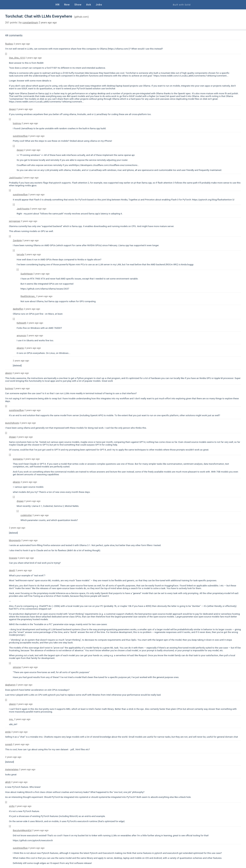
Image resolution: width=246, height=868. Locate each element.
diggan (13, 437)
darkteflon (18, 309)
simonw (17, 667)
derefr (12, 570)
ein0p (8, 732)
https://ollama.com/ (119, 49)
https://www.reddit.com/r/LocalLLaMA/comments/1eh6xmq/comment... (191, 76)
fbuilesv (9, 44)
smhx (12, 806)
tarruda (20, 254)
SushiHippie (27, 274)
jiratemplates (12, 769)
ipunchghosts (12, 423)
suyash (9, 744)
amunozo (22, 335)
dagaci (12, 109)
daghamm (10, 685)
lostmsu (17, 123)
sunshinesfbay (20, 136)
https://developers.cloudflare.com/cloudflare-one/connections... (106, 165)
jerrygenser (15, 221)
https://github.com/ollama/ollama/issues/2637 (45, 289)
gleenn (9, 373)
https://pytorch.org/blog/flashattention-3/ (213, 200)
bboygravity (15, 540)
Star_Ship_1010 (17, 58)
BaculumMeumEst (22, 830)
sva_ (11, 719)
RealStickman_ (28, 296)
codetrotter (26, 515)
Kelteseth (22, 323)
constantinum (30, 23)
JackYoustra (15, 178)
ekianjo (20, 348)
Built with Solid (182, 5)
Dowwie (13, 558)
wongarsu (18, 459)
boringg (9, 388)
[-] (6, 54)
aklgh (8, 782)
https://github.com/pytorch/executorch (33, 840)
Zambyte (17, 240)
